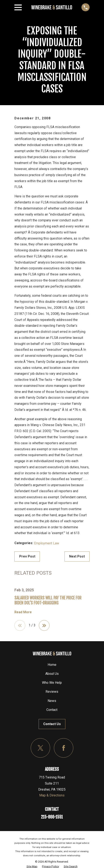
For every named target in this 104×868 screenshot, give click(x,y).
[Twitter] (40, 748)
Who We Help (52, 683)
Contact (52, 710)
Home (52, 665)
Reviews (52, 692)
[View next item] (44, 626)
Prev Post (27, 556)
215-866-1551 (52, 817)
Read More (23, 612)
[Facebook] (64, 748)
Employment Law (47, 543)
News (52, 701)
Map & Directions (52, 795)
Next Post (77, 556)
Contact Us (52, 724)
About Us (52, 674)
